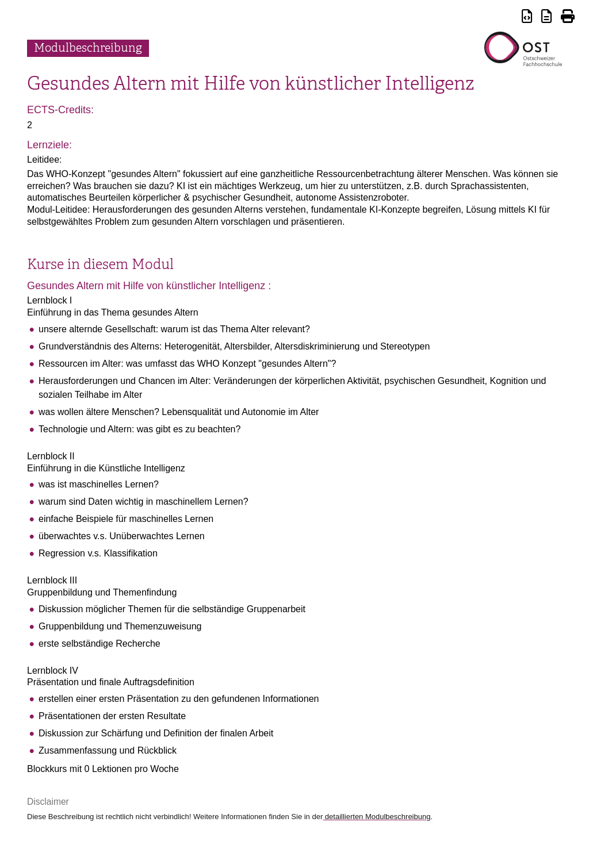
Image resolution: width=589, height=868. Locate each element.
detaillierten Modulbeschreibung (376, 817)
